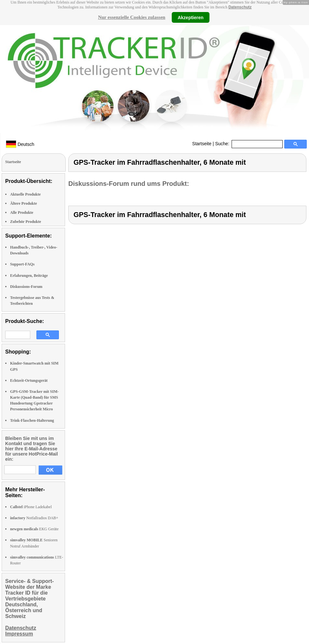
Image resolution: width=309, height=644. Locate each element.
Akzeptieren (190, 17)
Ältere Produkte (24, 203)
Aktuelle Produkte (25, 194)
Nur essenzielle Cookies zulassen (132, 17)
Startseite (202, 144)
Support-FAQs (22, 264)
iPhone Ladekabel (31, 507)
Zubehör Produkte (26, 222)
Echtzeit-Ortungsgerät (29, 380)
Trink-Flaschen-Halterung (32, 420)
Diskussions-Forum (26, 287)
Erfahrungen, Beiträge (29, 276)
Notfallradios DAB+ (34, 518)
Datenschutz (240, 7)
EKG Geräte (34, 529)
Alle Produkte (22, 213)
